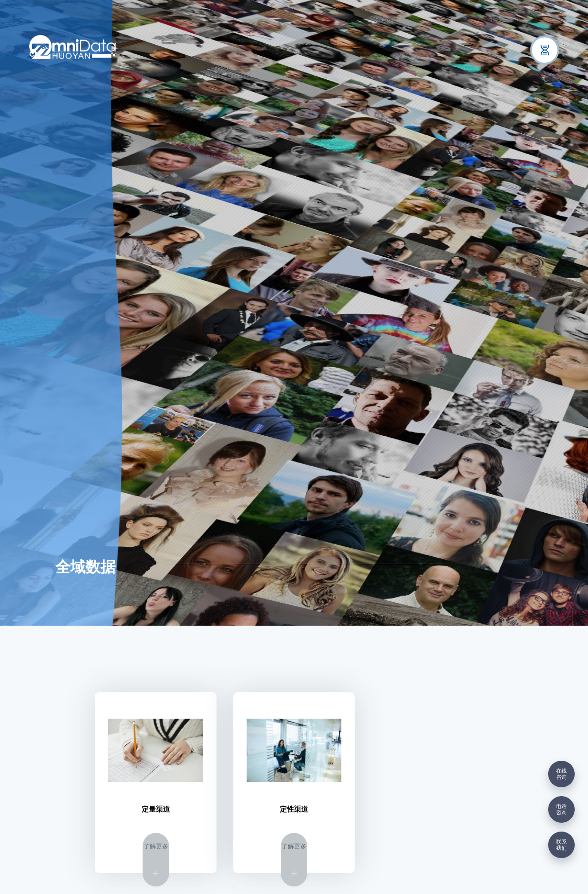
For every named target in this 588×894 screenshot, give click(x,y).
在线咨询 (561, 774)
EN (58, 55)
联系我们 (561, 845)
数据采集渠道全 (497, 564)
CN (35, 55)
